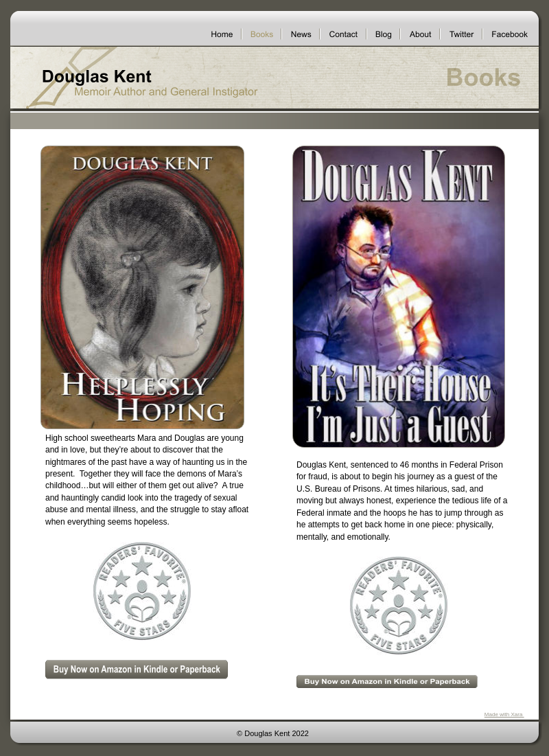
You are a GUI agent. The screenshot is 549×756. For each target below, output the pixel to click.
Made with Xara (504, 714)
